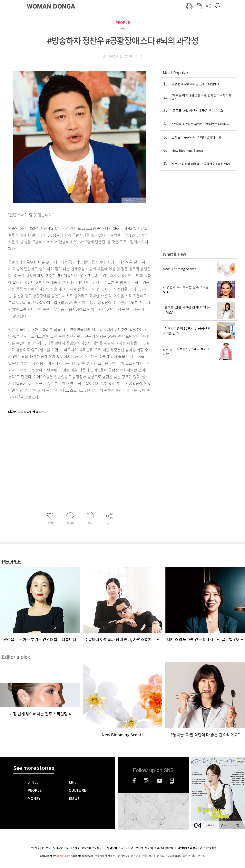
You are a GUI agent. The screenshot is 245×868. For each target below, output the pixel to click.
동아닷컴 (112, 848)
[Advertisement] (69, 448)
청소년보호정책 (208, 848)
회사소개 (124, 848)
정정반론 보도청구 (91, 848)
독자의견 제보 (72, 848)
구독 (223, 825)
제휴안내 (159, 848)
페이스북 (134, 781)
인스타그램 (146, 781)
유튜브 (159, 781)
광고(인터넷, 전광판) (142, 848)
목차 (210, 825)
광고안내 (46, 848)
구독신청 (35, 848)
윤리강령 (58, 848)
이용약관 (171, 848)
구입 (236, 825)
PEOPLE (123, 23)
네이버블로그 (172, 781)
